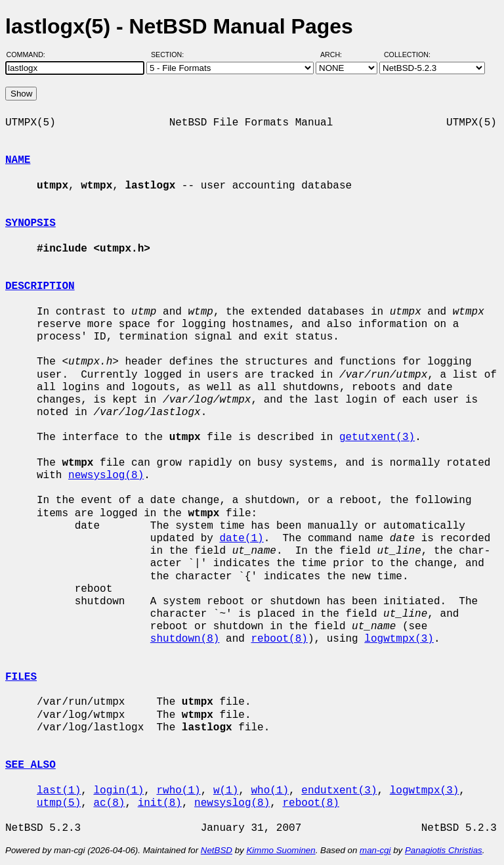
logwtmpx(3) (399, 639)
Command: (30, 55)
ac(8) (109, 803)
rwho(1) (178, 791)
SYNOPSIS (31, 223)
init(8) (160, 803)
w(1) (226, 791)
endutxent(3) (339, 791)
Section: (170, 55)
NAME (18, 160)
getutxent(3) (377, 437)
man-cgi (375, 850)
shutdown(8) (185, 639)
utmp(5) (59, 803)
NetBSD (217, 850)
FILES (21, 677)
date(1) (241, 539)
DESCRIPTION (40, 286)
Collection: (407, 55)
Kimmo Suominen (281, 850)
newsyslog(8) (106, 476)
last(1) (59, 791)
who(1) (270, 791)
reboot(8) (279, 639)
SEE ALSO (31, 765)
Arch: (337, 55)
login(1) (118, 791)
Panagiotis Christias (444, 850)
